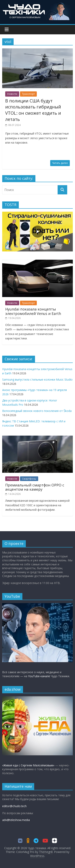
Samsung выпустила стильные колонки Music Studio (37, 379)
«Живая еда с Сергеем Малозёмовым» (28, 765)
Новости (12, 94)
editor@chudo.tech (14, 806)
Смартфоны (29, 479)
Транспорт (28, 94)
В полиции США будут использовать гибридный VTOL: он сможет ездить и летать (33, 110)
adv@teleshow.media (16, 820)
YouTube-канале (39, 676)
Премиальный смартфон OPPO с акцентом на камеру (35, 487)
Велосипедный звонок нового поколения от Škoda (37, 411)
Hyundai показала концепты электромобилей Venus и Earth (33, 311)
